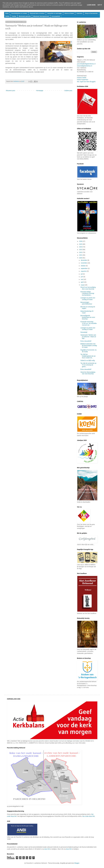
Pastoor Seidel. (82, 78)
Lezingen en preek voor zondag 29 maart (88, 299)
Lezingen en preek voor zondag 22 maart (88, 329)
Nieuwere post (10, 91)
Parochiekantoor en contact (19, 13)
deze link (47, 849)
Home (7, 13)
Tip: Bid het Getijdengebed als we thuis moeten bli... (88, 356)
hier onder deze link (88, 816)
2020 (81, 258)
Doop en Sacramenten (91, 13)
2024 (81, 247)
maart (83, 285)
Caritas (14, 16)
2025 (81, 244)
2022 (81, 252)
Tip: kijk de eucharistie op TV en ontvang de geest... (88, 365)
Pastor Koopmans (83, 80)
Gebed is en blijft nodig (88, 360)
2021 (81, 255)
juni (82, 277)
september (84, 268)
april (82, 282)
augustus (84, 271)
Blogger (77, 863)
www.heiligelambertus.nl (84, 66)
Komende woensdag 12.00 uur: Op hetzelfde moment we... (89, 323)
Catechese (79, 13)
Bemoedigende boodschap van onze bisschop (88, 317)
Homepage (40, 91)
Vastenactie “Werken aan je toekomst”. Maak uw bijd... (88, 337)
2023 (81, 250)
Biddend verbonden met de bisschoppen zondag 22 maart (89, 345)
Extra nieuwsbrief (86, 341)
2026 (81, 241)
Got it (100, 5)
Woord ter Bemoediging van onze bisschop (88, 373)
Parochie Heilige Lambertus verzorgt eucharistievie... (87, 293)
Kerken (7, 16)
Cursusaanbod (56, 16)
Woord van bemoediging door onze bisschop (88, 288)
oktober (83, 266)
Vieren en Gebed (69, 13)
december (84, 260)
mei (82, 279)
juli (82, 274)
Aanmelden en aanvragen (54, 13)
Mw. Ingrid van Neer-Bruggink (86, 82)
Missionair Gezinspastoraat (41, 16)
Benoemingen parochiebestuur (86, 303)
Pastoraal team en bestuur (37, 13)
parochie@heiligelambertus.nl (86, 64)
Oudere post (68, 91)
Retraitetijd (84, 332)
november (84, 263)
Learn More (91, 5)
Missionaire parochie (25, 16)
